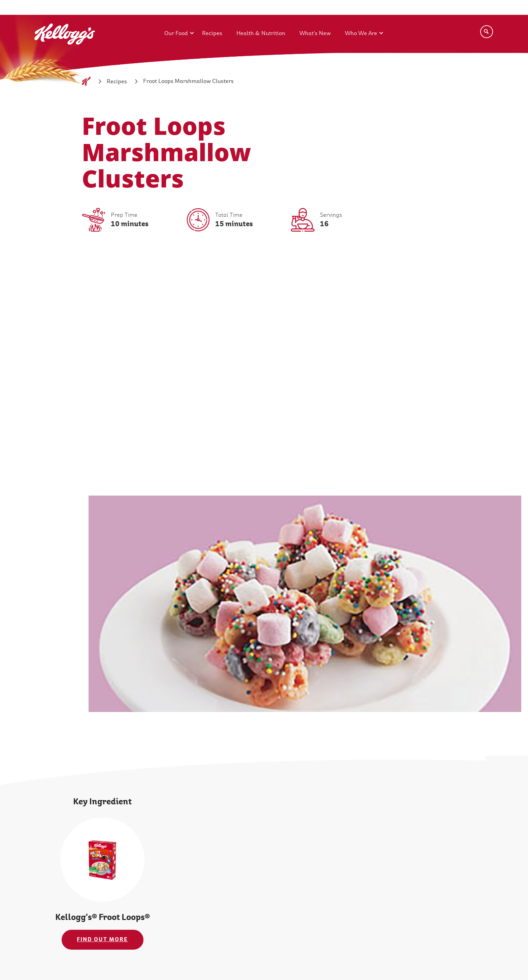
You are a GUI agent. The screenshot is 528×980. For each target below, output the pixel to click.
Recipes (212, 33)
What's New (315, 33)
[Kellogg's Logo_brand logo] (65, 53)
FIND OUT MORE (102, 939)
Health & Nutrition (261, 33)
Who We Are (361, 33)
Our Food (176, 33)
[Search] (487, 32)
